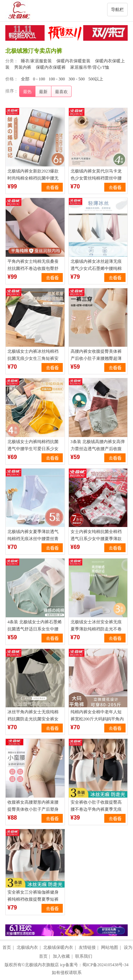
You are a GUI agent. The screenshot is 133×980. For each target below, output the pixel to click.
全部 (25, 79)
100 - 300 (57, 79)
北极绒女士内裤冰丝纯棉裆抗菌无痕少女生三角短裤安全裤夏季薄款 (33, 358)
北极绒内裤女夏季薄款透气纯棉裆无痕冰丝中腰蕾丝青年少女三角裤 (33, 539)
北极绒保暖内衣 (58, 947)
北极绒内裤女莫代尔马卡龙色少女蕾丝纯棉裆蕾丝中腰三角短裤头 (96, 178)
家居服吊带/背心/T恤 (90, 67)
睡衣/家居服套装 (36, 61)
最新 (43, 92)
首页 (7, 947)
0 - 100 (39, 79)
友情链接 (87, 947)
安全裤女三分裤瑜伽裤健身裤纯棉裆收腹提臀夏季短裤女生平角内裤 (33, 899)
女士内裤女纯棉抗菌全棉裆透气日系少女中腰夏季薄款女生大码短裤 (96, 539)
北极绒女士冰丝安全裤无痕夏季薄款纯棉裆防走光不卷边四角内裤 (96, 629)
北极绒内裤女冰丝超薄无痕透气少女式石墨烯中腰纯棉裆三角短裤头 (96, 268)
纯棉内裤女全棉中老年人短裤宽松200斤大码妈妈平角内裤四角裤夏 (97, 719)
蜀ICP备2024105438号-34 (106, 965)
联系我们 (84, 956)
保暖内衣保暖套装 (73, 61)
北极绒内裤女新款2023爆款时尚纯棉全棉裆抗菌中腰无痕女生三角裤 (33, 178)
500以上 (96, 79)
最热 (27, 92)
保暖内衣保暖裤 (51, 67)
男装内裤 (23, 67)
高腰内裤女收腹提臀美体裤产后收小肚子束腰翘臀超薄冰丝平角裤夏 (96, 358)
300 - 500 (77, 79)
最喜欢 (61, 92)
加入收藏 (61, 956)
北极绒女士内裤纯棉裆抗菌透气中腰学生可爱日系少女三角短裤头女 (33, 449)
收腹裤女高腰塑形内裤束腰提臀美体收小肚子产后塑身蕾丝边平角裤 (33, 809)
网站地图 (110, 947)
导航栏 (117, 10)
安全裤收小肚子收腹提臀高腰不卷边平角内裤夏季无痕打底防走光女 (96, 809)
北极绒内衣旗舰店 (42, 965)
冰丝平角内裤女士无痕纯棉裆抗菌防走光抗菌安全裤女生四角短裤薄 (33, 719)
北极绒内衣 (27, 947)
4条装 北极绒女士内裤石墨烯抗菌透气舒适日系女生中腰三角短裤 (35, 629)
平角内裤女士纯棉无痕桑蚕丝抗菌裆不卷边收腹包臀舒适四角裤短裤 (33, 268)
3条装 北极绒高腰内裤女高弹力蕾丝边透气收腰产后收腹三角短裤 (98, 449)
